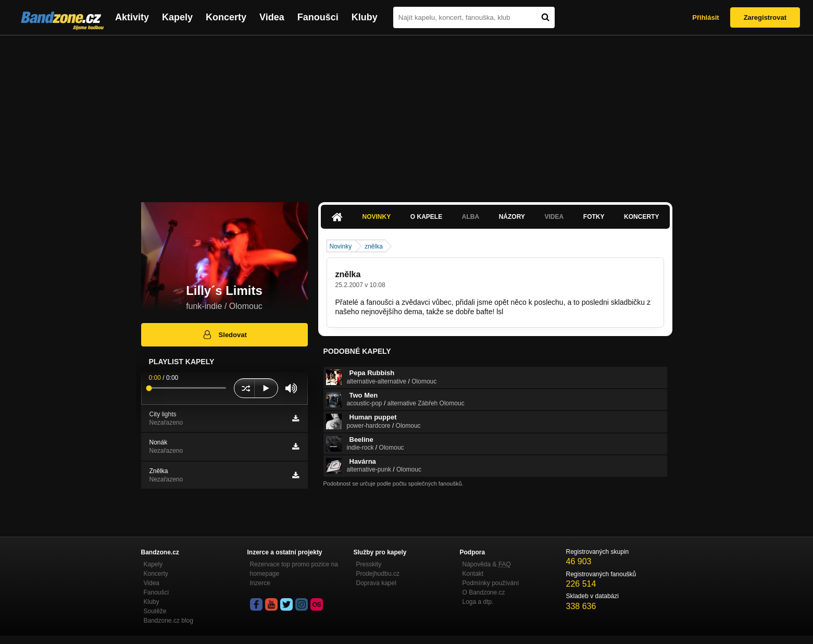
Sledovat (224, 335)
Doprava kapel (376, 583)
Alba (471, 217)
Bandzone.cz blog (168, 621)
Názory (512, 217)
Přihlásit (705, 17)
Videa (272, 17)
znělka (374, 246)
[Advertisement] (407, 114)
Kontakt (473, 574)
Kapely (177, 17)
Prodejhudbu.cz (378, 574)
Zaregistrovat (765, 17)
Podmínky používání (491, 583)
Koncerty (226, 17)
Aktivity (132, 17)
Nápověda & (487, 564)
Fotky (594, 217)
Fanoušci (318, 17)
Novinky (377, 217)
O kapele (426, 217)
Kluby (365, 17)
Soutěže (155, 611)
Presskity (369, 564)
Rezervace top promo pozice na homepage (294, 569)
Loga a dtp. (478, 602)
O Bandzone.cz (484, 592)
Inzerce (260, 583)
